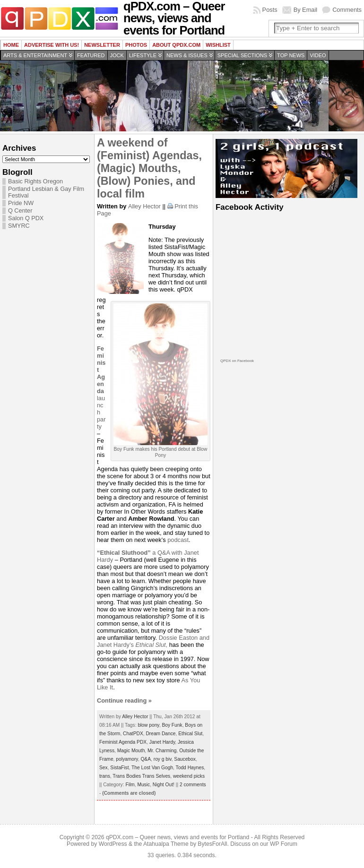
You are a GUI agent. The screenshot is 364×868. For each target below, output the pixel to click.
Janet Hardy (162, 742)
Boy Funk (172, 725)
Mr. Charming (162, 751)
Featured (91, 55)
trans (105, 776)
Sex (104, 768)
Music (143, 785)
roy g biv (163, 759)
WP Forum (284, 844)
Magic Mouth (131, 751)
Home (11, 45)
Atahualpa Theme (166, 844)
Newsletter (102, 45)
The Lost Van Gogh (152, 768)
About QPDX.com (176, 45)
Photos (136, 45)
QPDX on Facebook (237, 361)
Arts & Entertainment (35, 55)
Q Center (20, 211)
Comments (347, 10)
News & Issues (187, 55)
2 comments (193, 785)
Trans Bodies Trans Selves (141, 776)
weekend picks (189, 776)
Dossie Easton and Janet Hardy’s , (153, 641)
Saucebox (185, 759)
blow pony (148, 725)
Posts (270, 10)
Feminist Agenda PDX (123, 742)
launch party (101, 387)
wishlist (218, 45)
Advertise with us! (52, 45)
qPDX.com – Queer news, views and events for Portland (178, 837)
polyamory (127, 759)
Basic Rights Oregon (35, 181)
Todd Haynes (190, 768)
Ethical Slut (190, 734)
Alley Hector (144, 206)
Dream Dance (160, 734)
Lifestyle (143, 55)
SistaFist (119, 768)
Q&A (146, 759)
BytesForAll (212, 844)
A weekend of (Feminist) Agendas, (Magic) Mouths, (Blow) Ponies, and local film (149, 168)
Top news (291, 55)
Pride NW (21, 203)
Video (318, 55)
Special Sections (242, 55)
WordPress (113, 844)
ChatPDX (133, 734)
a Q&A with (140, 553)
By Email (306, 10)
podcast (178, 540)
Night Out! (164, 785)
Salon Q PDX (26, 218)
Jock (117, 55)
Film (130, 785)
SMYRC (19, 226)
